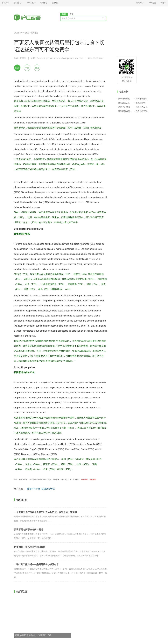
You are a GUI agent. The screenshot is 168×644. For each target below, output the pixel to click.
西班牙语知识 (141, 99)
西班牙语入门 (124, 103)
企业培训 (55, 3)
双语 (17, 68)
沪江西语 (17, 33)
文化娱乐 (26, 33)
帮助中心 (44, 3)
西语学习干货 (33, 489)
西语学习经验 (124, 107)
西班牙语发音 (141, 107)
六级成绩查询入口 (143, 111)
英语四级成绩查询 (126, 111)
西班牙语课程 (124, 99)
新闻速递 (35, 33)
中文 (27, 68)
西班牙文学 (140, 103)
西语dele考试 (48, 489)
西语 (37, 68)
